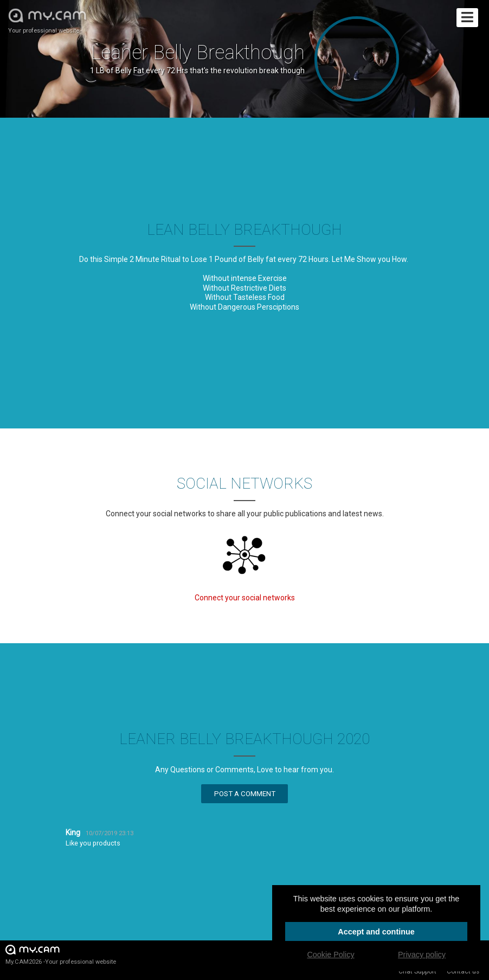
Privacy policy (422, 955)
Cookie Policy (330, 955)
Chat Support (417, 971)
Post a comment (245, 794)
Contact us (463, 971)
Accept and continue (376, 932)
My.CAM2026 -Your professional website (61, 954)
